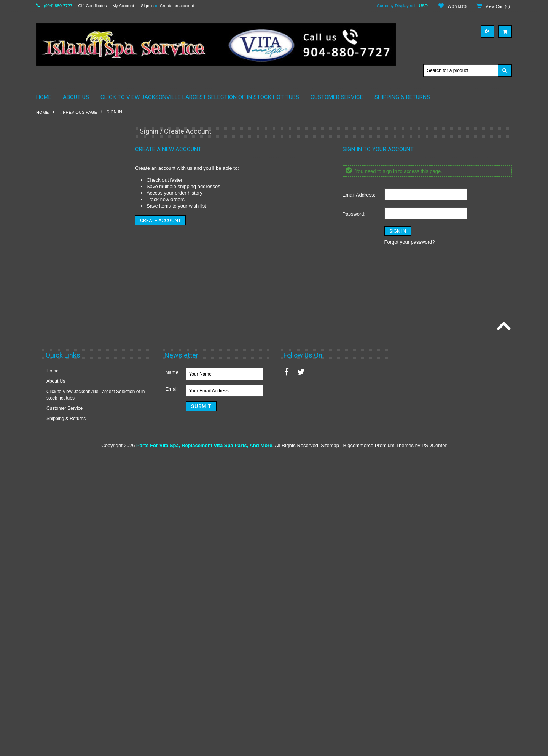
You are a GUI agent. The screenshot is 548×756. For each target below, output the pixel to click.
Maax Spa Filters (58, 239)
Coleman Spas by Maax (65, 194)
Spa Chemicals (56, 278)
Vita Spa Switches (59, 530)
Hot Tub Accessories (61, 349)
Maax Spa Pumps (59, 265)
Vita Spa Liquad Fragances (68, 607)
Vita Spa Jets (54, 452)
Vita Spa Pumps (57, 517)
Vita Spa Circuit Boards (64, 375)
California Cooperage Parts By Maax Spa (78, 178)
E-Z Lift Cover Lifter (61, 581)
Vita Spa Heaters (58, 439)
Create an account (177, 6)
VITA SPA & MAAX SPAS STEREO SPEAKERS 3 (76, 307)
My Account (123, 6)
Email (171, 688)
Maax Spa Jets (56, 252)
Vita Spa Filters (56, 426)
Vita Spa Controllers (61, 388)
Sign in (147, 6)
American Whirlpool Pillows (68, 162)
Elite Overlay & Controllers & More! (76, 207)
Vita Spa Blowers (58, 362)
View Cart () (498, 6)
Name (172, 672)
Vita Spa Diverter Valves (65, 401)
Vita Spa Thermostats (63, 543)
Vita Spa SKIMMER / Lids (67, 336)
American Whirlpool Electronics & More (80, 149)
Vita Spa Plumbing (60, 504)
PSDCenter (434, 745)
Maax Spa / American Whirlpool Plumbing (72, 223)
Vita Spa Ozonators (61, 478)
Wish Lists (457, 6)
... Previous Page (78, 112)
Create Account (160, 220)
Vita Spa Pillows (57, 491)
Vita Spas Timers (58, 568)
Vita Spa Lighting (58, 465)
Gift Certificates (92, 6)
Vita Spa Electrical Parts (65, 414)
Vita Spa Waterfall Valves (66, 555)
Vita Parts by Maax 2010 (66, 291)
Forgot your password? (410, 242)
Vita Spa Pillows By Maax (67, 323)
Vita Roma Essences (62, 594)
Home (42, 112)
